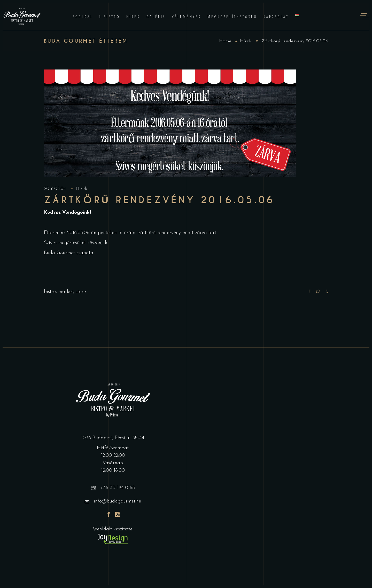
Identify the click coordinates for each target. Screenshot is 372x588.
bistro (50, 292)
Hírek (246, 41)
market (66, 292)
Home (225, 41)
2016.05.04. (56, 189)
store (81, 292)
